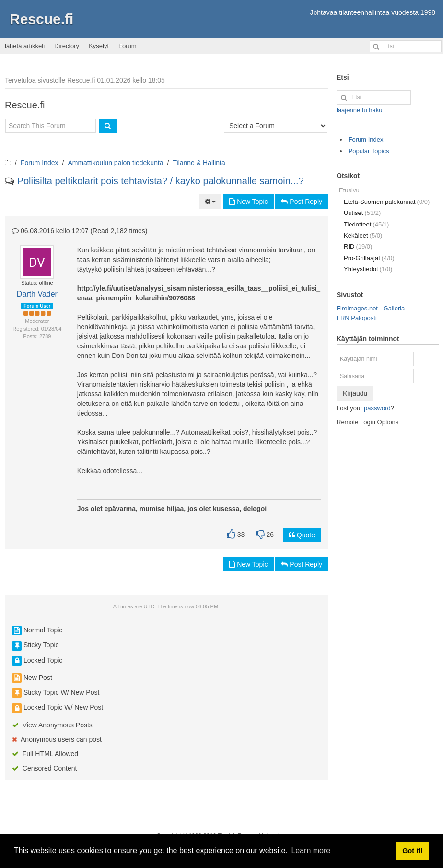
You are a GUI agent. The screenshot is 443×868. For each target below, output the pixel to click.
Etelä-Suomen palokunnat (387, 202)
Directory (67, 46)
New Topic (248, 202)
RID (358, 246)
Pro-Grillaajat (369, 258)
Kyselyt (99, 46)
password (377, 408)
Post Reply (302, 202)
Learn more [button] (311, 850)
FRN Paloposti (357, 318)
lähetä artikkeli (25, 46)
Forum (128, 46)
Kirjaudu (355, 393)
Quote (302, 535)
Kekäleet (363, 235)
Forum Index (40, 163)
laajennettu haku (359, 110)
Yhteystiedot (368, 269)
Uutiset (362, 213)
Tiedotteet (366, 224)
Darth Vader (37, 294)
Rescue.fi (41, 19)
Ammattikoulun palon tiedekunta (115, 163)
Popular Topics (369, 151)
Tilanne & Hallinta (199, 163)
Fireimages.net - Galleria (371, 308)
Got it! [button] (412, 851)
